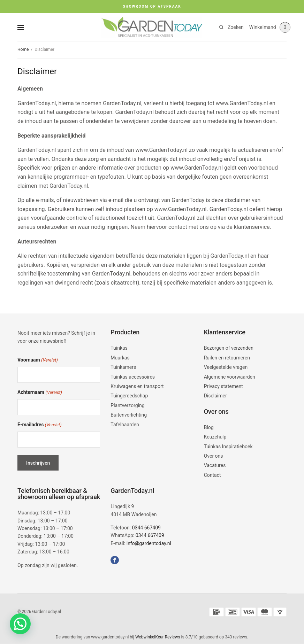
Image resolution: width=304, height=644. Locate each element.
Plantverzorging (127, 405)
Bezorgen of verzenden (229, 348)
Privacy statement (223, 386)
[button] (20, 624)
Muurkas (120, 358)
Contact (212, 475)
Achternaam (40, 393)
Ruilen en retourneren (227, 358)
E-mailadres (40, 425)
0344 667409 (146, 528)
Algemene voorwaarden (230, 377)
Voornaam (38, 360)
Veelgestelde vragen (226, 367)
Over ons (214, 456)
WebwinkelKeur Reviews (158, 637)
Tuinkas (119, 348)
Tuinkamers (123, 367)
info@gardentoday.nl (149, 543)
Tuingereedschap (129, 396)
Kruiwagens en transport (137, 386)
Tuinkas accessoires (133, 377)
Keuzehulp (215, 437)
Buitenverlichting (129, 415)
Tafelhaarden (125, 425)
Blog (209, 427)
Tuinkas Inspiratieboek (228, 447)
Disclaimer (215, 396)
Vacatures (215, 465)
